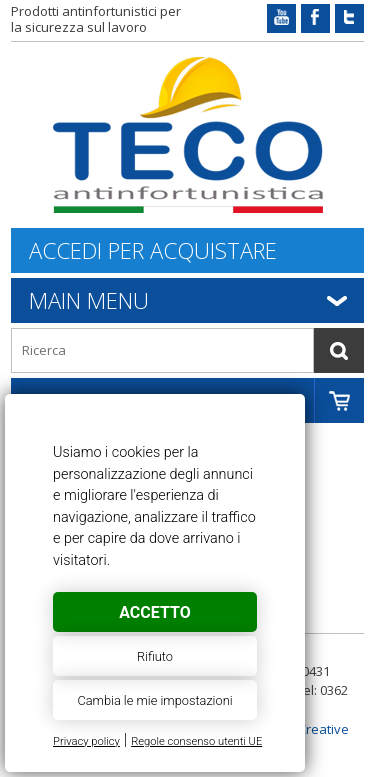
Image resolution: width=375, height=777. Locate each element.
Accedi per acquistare (153, 250)
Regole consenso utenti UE (196, 741)
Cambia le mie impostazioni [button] (154, 700)
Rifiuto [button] (155, 656)
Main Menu (89, 300)
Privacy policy (86, 741)
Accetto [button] (154, 612)
